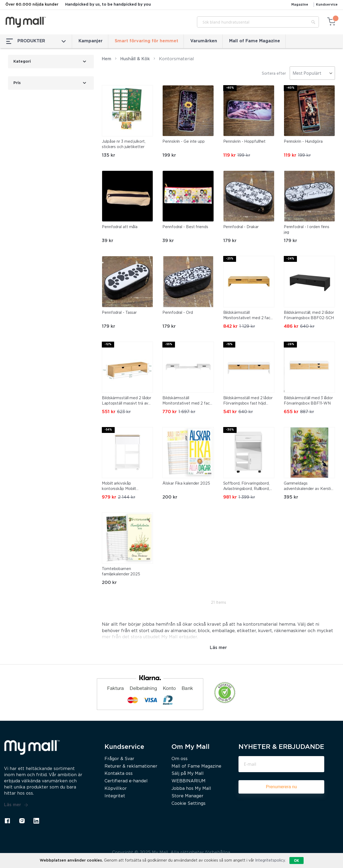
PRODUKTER (36, 41)
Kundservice (327, 5)
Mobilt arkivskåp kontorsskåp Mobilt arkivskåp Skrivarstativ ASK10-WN (122, 487)
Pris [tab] (17, 83)
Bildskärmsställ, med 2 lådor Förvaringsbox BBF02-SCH (309, 315)
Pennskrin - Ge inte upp (184, 142)
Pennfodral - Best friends (185, 227)
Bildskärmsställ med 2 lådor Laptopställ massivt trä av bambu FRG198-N (126, 401)
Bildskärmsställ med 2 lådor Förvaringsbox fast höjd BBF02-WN (248, 401)
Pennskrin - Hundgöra (303, 142)
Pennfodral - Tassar (119, 313)
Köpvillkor (116, 789)
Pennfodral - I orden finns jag (307, 230)
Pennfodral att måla (120, 227)
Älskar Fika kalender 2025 (186, 484)
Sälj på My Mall (188, 774)
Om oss (180, 759)
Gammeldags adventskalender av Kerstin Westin (308, 487)
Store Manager (187, 796)
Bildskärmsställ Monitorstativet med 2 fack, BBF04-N (248, 316)
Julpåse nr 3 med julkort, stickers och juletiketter (124, 144)
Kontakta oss (119, 774)
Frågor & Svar (119, 759)
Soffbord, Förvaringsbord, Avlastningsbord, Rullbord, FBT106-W (247, 487)
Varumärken (204, 41)
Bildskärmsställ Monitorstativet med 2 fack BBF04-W (187, 401)
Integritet (115, 796)
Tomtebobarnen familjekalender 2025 (121, 572)
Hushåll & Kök (135, 59)
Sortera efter (274, 74)
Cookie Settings (189, 804)
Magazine (300, 5)
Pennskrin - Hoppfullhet (245, 142)
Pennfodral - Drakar (241, 227)
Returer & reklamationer (131, 766)
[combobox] (258, 22)
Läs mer (16, 805)
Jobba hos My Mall (191, 789)
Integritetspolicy (270, 861)
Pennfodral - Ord (178, 313)
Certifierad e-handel (126, 781)
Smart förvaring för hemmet (146, 41)
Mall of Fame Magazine (255, 41)
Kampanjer (91, 41)
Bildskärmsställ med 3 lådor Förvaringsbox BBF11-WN (308, 401)
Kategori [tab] (22, 62)
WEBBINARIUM (189, 781)
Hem (107, 59)
